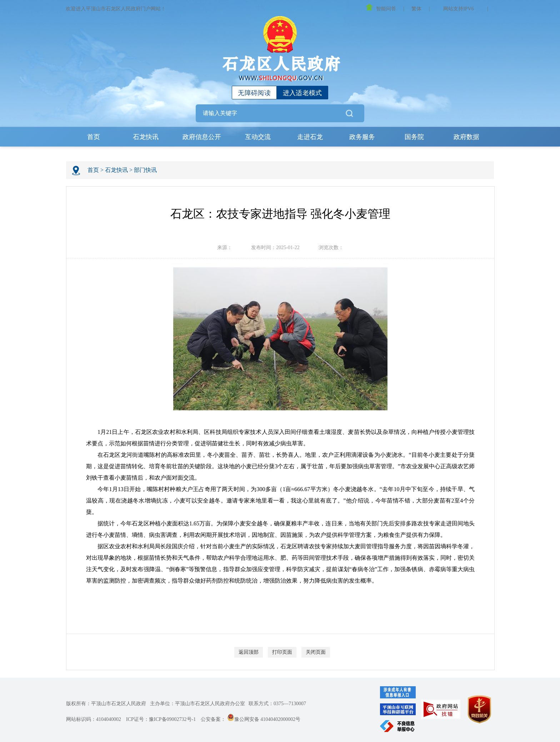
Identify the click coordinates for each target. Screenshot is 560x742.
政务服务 (362, 137)
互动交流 (258, 137)
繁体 (416, 9)
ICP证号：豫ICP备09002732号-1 (161, 719)
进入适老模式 (302, 93)
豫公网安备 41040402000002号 (264, 719)
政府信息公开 (202, 137)
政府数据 (466, 137)
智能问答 (381, 8)
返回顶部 (249, 652)
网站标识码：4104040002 (94, 719)
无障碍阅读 (254, 93)
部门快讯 (145, 170)
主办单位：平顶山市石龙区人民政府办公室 (197, 704)
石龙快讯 (146, 137)
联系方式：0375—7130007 (277, 704)
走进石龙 (310, 137)
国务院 (414, 137)
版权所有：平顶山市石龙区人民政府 (106, 704)
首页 (94, 137)
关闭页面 (316, 652)
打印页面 (282, 652)
